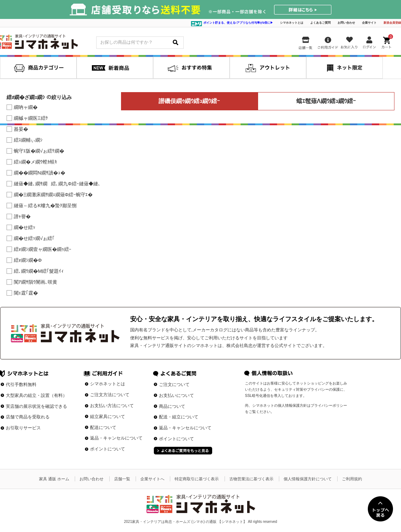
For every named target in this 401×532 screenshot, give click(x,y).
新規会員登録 (392, 23)
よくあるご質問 (320, 23)
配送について (103, 427)
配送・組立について (179, 417)
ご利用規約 (352, 479)
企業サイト (369, 23)
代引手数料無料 (21, 385)
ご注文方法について (110, 395)
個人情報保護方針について (308, 479)
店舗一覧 (122, 479)
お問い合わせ (346, 23)
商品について (172, 406)
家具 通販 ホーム (54, 479)
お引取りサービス (23, 428)
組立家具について (108, 417)
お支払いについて (176, 395)
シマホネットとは (292, 23)
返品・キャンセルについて (116, 438)
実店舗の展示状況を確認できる (36, 406)
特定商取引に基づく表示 (197, 479)
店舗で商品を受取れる (28, 417)
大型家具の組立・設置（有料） (36, 395)
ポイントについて (108, 449)
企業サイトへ (152, 479)
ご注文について (174, 385)
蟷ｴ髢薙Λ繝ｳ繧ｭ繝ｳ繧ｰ (326, 101)
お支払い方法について (112, 406)
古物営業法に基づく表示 (251, 479)
